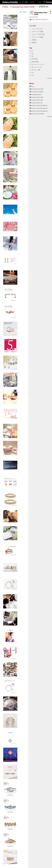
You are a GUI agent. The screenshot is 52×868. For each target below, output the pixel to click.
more (49, 78)
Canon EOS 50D (36, 100)
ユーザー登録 (24, 2)
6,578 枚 (34, 17)
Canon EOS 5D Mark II (38, 106)
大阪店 (33, 40)
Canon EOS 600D (37, 114)
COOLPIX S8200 (36, 92)
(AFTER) (34, 59)
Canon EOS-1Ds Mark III (39, 19)
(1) (32, 53)
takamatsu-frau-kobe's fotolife (22, 7)
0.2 (32, 75)
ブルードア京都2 (36, 37)
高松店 (33, 43)
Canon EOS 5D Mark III (39, 108)
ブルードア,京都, (36, 32)
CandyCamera (36, 95)
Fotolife (5, 7)
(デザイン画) (35, 70)
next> (25, 12)
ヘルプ (39, 2)
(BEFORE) (34, 62)
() (31, 51)
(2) (32, 56)
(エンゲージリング (37, 64)
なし (32, 86)
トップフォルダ (36, 29)
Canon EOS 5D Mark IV (39, 111)
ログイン (33, 2)
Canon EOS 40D (36, 97)
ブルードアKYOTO (37, 34)
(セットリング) (36, 67)
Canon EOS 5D (36, 103)
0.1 (32, 73)
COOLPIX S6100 (36, 89)
